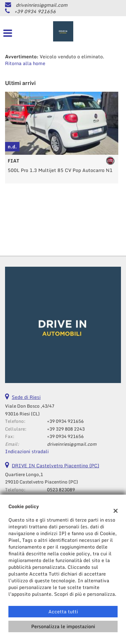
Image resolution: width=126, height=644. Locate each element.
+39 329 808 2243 (66, 429)
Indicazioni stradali (27, 451)
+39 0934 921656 (35, 11)
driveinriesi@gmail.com (42, 5)
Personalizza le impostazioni (63, 626)
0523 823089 (61, 490)
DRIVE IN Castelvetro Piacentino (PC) (55, 465)
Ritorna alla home (25, 63)
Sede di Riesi (26, 397)
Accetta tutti (63, 611)
